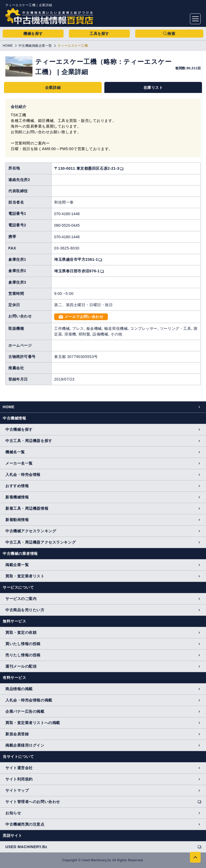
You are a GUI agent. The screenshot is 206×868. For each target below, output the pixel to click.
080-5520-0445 (67, 225)
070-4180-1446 (67, 214)
